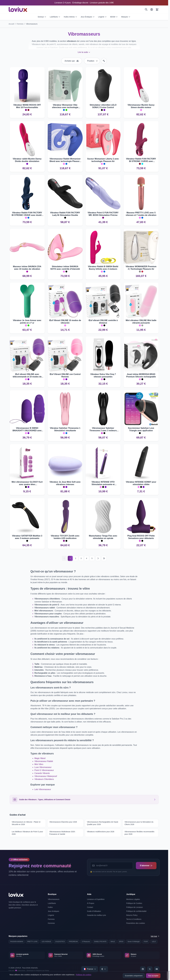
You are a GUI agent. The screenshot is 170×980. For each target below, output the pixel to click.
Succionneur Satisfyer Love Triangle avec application (141, 429)
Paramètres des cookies (136, 923)
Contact (90, 907)
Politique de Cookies (134, 903)
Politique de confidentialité (136, 911)
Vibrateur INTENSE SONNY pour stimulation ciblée (141, 483)
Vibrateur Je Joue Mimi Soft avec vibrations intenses (65, 483)
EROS (121, 942)
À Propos (91, 903)
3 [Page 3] (81, 558)
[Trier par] (92, 61)
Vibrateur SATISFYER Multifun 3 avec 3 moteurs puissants (27, 537)
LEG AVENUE (46, 942)
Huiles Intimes (70, 17)
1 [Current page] (70, 558)
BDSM (114, 17)
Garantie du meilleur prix (97, 915)
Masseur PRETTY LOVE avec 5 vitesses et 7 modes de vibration (141, 214)
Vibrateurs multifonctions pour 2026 (101, 832)
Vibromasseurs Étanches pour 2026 (63, 822)
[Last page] (104, 558)
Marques (126, 17)
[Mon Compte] (152, 9)
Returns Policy (132, 915)
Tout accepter (153, 976)
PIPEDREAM (73, 942)
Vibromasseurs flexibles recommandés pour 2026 (139, 833)
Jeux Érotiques (88, 17)
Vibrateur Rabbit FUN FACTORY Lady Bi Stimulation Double (65, 214)
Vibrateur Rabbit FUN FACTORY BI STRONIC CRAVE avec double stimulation (27, 214)
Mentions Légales (133, 899)
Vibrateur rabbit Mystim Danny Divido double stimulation (27, 160)
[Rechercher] (146, 9)
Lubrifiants (55, 17)
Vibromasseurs (32, 24)
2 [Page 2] (76, 558)
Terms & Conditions (134, 919)
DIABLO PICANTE (100, 942)
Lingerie (102, 17)
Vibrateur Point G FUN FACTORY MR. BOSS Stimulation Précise (103, 214)
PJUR (146, 942)
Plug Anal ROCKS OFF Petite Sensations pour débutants (141, 537)
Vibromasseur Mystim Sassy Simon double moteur (141, 106)
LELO (154, 942)
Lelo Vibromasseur (43, 789)
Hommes (51, 923)
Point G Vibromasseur (44, 770)
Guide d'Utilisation (94, 911)
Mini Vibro (39, 764)
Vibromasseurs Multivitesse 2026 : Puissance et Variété (63, 833)
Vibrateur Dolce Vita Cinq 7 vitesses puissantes (103, 375)
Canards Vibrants (42, 773)
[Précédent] (64, 558)
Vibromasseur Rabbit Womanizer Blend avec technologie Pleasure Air (65, 160)
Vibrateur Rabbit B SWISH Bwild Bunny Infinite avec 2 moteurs (103, 268)
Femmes (20, 24)
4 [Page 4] (87, 558)
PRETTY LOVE (32, 942)
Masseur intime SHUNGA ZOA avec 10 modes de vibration (27, 268)
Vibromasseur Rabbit (44, 761)
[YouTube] (157, 969)
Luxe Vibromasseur (43, 767)
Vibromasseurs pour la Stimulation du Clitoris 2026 (139, 823)
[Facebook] (143, 969)
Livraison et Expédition (96, 899)
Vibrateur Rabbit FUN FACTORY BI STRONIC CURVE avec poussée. (141, 160)
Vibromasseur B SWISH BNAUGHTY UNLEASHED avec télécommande (27, 429)
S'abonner (146, 866)
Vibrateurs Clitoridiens (44, 779)
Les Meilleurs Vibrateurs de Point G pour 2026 (27, 833)
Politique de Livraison (135, 907)
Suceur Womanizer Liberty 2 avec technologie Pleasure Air (103, 160)
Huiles (50, 907)
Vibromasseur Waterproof (46, 776)
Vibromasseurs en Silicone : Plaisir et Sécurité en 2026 (26, 823)
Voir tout (155, 936)
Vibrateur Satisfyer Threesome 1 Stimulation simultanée (65, 429)
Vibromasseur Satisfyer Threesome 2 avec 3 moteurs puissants (103, 429)
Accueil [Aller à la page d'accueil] (11, 24)
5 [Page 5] (92, 558)
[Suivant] (98, 558)
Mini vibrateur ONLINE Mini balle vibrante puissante (141, 322)
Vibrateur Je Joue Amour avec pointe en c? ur (27, 322)
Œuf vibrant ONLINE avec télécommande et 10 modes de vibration (27, 376)
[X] (150, 969)
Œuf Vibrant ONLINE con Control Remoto (65, 375)
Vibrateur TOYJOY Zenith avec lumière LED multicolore (65, 537)
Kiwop (47, 971)
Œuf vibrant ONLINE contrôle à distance (103, 322)
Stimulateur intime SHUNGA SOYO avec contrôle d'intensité (65, 268)
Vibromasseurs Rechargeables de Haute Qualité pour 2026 (103, 823)
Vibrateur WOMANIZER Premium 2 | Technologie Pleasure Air (141, 268)
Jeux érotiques (54, 911)
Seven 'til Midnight (134, 942)
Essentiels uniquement (134, 976)
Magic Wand (40, 758)
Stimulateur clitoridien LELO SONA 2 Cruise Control (103, 106)
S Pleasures (86, 942)
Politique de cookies (84, 975)
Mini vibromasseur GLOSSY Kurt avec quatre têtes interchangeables (27, 483)
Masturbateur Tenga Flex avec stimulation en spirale (103, 537)
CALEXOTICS (60, 942)
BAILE (113, 942)
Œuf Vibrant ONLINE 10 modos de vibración (65, 322)
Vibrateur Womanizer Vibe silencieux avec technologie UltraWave (65, 106)
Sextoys (42, 17)
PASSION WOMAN (17, 942)
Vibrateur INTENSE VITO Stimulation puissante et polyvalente (103, 483)
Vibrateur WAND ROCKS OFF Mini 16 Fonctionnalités (27, 106)
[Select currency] (104, 969)
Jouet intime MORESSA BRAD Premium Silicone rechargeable (141, 375)
